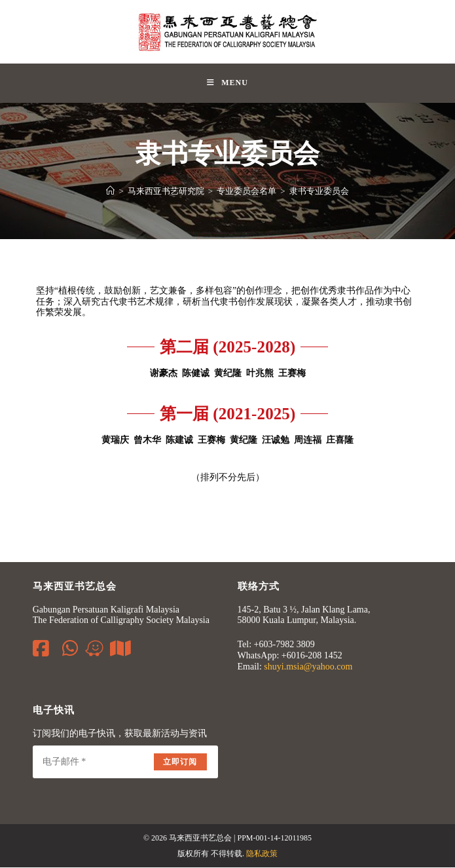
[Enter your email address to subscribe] (125, 763)
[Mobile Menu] (227, 83)
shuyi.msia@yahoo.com (308, 667)
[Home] (110, 191)
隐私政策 (262, 854)
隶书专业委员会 (319, 191)
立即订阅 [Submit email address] (180, 763)
